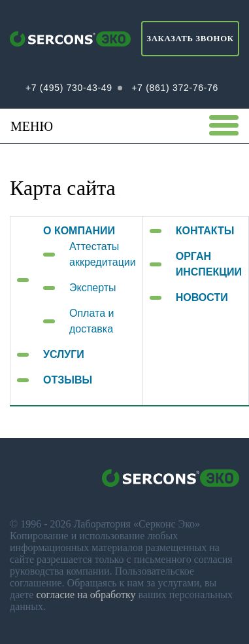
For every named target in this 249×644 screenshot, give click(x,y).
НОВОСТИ (202, 297)
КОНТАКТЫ (205, 231)
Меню (124, 126)
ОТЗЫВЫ (68, 380)
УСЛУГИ (64, 354)
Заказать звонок (190, 39)
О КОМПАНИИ (79, 231)
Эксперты (93, 288)
